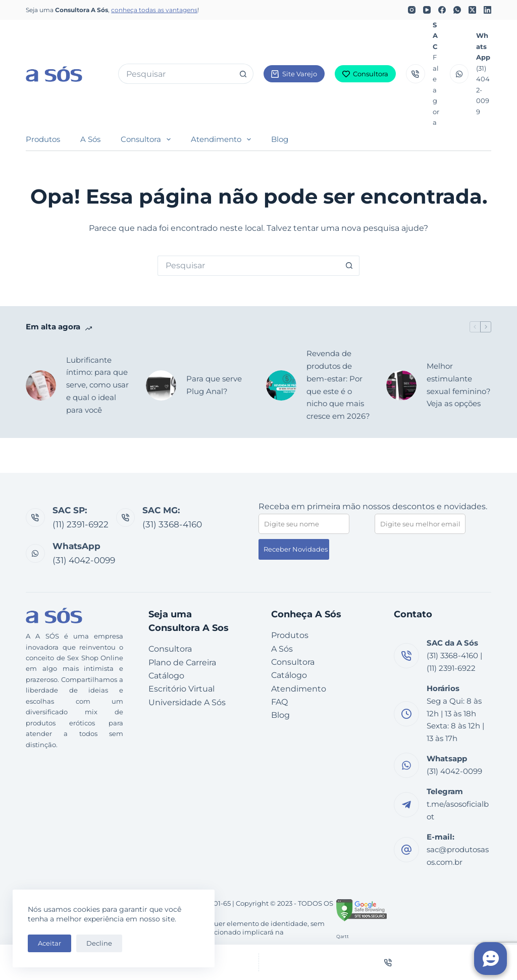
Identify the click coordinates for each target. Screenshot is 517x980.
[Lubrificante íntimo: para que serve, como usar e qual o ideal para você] (41, 385)
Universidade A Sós (187, 702)
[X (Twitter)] (472, 10)
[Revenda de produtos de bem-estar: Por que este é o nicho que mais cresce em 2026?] (281, 385)
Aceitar (49, 943)
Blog (280, 139)
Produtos (43, 139)
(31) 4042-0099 (84, 560)
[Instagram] (412, 10)
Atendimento (223, 139)
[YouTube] (427, 10)
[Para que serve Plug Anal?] (161, 385)
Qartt (343, 936)
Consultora (366, 74)
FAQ (279, 702)
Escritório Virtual (182, 689)
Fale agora (436, 90)
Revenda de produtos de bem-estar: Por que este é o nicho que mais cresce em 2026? (338, 385)
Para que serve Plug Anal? (214, 385)
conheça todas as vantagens (154, 10)
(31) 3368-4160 (172, 524)
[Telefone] (388, 962)
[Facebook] (442, 10)
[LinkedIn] (487, 10)
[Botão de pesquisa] (243, 74)
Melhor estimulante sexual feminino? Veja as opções (459, 385)
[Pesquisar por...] (176, 74)
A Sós (90, 139)
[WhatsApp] (457, 10)
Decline (99, 943)
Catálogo (166, 676)
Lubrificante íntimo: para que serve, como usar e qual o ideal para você (97, 385)
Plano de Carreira (182, 663)
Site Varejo (294, 74)
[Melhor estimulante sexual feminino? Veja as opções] (401, 385)
